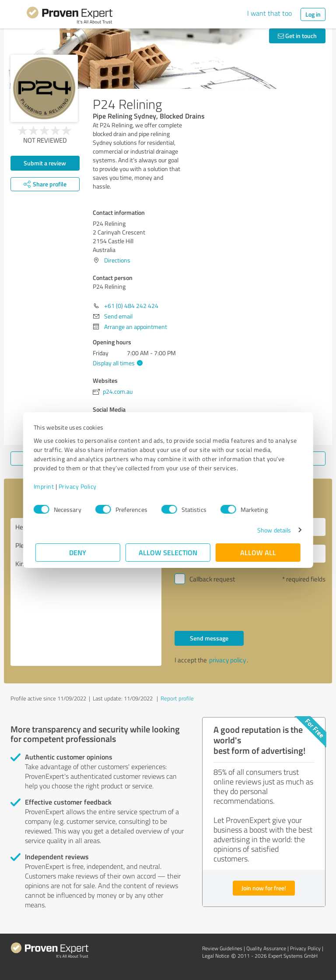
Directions (117, 260)
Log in (313, 14)
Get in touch (297, 36)
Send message (209, 638)
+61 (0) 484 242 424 (131, 306)
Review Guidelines (222, 948)
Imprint (46, 486)
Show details (272, 530)
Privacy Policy (79, 486)
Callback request (212, 579)
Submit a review (45, 163)
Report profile (177, 698)
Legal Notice (216, 956)
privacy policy (227, 660)
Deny (78, 552)
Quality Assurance (266, 948)
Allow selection (168, 552)
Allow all (258, 552)
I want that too (269, 13)
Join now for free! (264, 888)
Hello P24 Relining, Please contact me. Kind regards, (86, 592)
